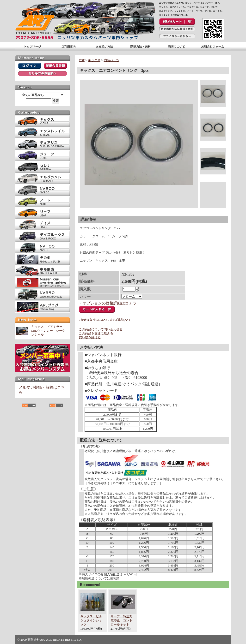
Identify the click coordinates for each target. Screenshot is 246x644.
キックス (94, 60)
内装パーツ (112, 60)
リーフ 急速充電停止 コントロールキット (121, 620)
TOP (82, 60)
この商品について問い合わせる (101, 329)
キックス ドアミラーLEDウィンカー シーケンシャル (48, 331)
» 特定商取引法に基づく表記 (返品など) (104, 320)
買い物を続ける (90, 337)
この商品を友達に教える (96, 333)
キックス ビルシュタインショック (91, 620)
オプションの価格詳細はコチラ (110, 303)
